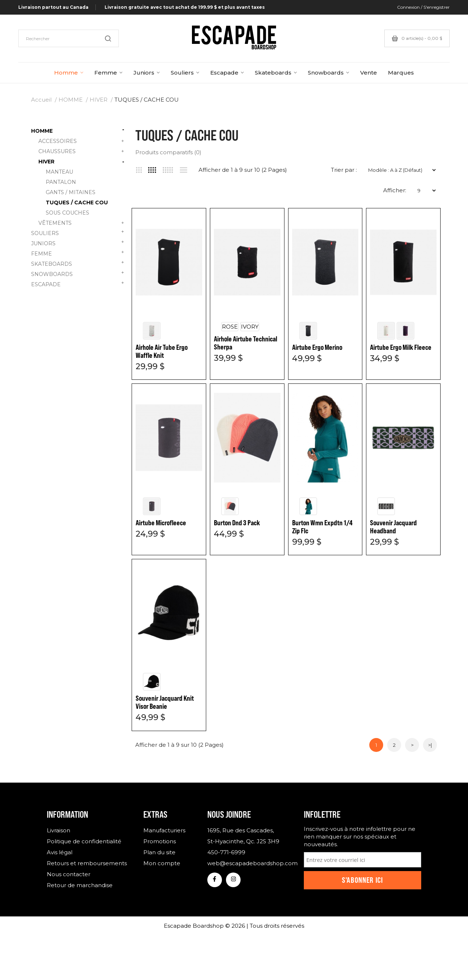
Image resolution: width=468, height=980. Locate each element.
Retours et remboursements (87, 863)
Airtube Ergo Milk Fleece (401, 347)
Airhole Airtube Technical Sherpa (246, 343)
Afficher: (395, 190)
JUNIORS (78, 243)
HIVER (99, 100)
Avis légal (60, 852)
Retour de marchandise (80, 885)
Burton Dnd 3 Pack (237, 523)
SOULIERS (78, 232)
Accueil (41, 100)
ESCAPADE (78, 283)
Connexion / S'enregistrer (423, 7)
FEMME (78, 253)
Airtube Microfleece (161, 523)
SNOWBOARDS (78, 273)
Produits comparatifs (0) (168, 152)
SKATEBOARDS (78, 263)
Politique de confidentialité (84, 841)
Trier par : (344, 170)
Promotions (160, 841)
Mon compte (162, 863)
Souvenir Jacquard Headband (393, 527)
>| (430, 745)
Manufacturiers (164, 830)
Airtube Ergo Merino (317, 347)
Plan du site (159, 852)
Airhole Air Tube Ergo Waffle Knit (162, 351)
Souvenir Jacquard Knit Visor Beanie (165, 702)
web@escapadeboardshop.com (250, 863)
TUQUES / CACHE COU (147, 100)
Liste (183, 170)
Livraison (58, 830)
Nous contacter (69, 874)
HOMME (71, 100)
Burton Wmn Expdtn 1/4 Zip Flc (322, 527)
